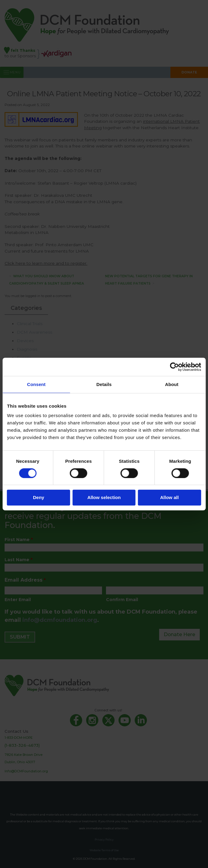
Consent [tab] (36, 384)
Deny (39, 497)
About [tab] (172, 384)
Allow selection (104, 497)
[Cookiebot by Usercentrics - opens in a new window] (174, 367)
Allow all (169, 497)
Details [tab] (104, 384)
